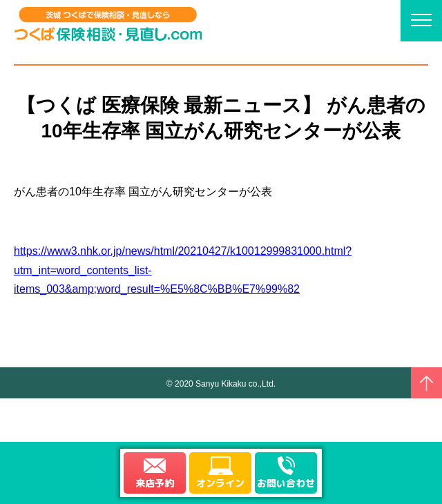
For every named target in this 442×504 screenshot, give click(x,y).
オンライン (220, 483)
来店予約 (155, 483)
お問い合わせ (286, 483)
